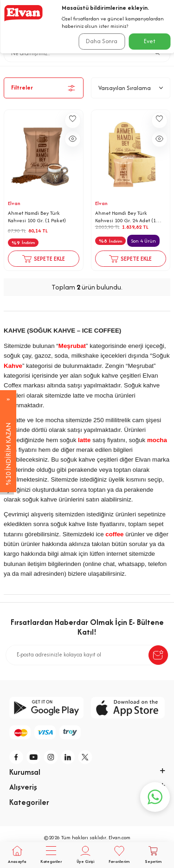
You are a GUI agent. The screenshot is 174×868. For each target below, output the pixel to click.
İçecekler (92, 70)
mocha (157, 440)
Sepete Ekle (44, 259)
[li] (68, 757)
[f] (17, 757)
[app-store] (128, 708)
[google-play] (46, 708)
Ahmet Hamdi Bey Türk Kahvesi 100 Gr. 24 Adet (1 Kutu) (126, 217)
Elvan (14, 203)
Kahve (127, 70)
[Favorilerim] (119, 855)
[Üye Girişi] (85, 855)
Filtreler (44, 88)
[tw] (85, 757)
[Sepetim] (153, 855)
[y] (34, 757)
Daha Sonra (102, 41)
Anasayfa (53, 70)
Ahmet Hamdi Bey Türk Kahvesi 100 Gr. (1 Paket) (37, 217)
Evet (150, 41)
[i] (51, 757)
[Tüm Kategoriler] (51, 855)
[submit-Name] (158, 655)
